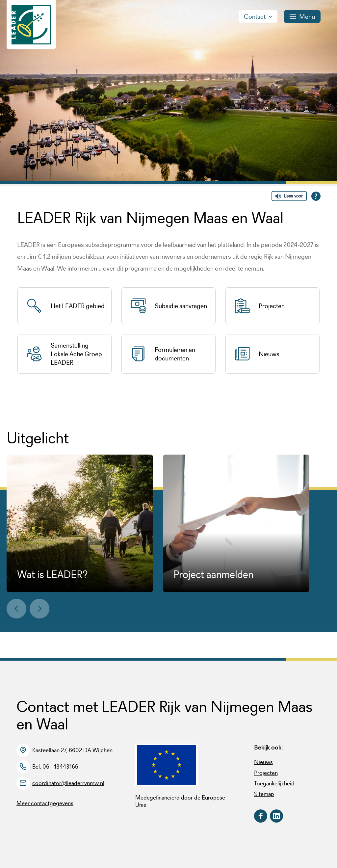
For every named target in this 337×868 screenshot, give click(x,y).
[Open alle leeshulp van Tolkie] (316, 196)
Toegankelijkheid (274, 783)
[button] (16, 609)
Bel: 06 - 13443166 (55, 767)
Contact (258, 16)
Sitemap (264, 794)
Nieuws (263, 762)
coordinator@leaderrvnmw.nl (68, 783)
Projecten (266, 773)
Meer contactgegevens (45, 803)
